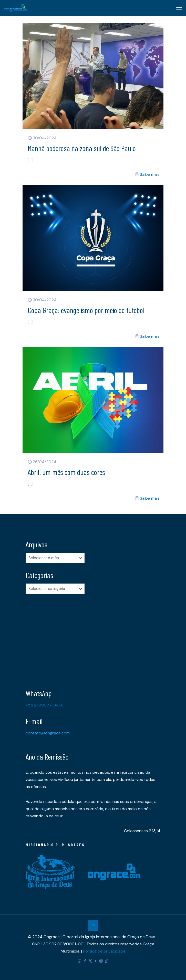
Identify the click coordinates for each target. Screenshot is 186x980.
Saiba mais (150, 174)
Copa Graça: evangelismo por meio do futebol (86, 310)
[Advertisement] (93, 637)
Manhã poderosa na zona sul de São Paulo (82, 148)
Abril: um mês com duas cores (66, 472)
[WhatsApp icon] (80, 961)
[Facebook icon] (85, 961)
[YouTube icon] (96, 961)
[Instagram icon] (101, 961)
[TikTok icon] (106, 961)
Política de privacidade (104, 951)
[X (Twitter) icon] (90, 961)
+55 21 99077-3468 (45, 705)
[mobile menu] (179, 8)
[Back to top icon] (93, 925)
